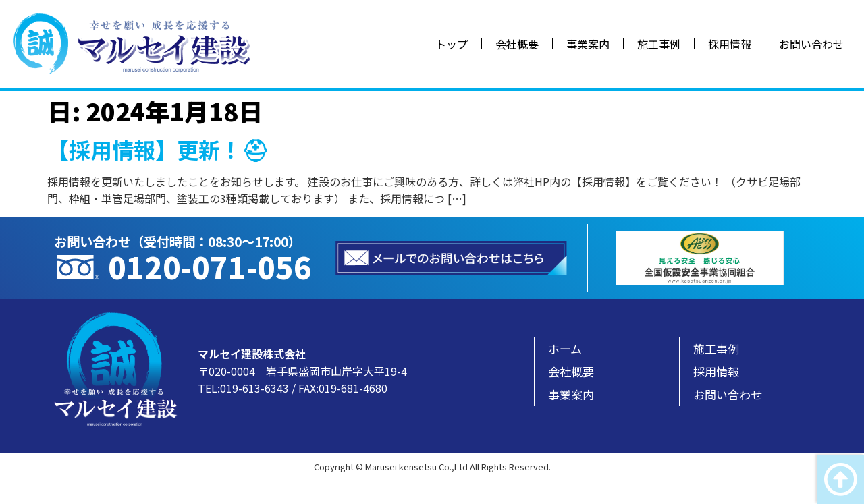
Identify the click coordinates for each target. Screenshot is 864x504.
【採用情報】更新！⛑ (158, 149)
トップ (452, 44)
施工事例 (659, 44)
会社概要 (517, 44)
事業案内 (588, 44)
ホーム (565, 348)
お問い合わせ (811, 44)
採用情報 (730, 44)
